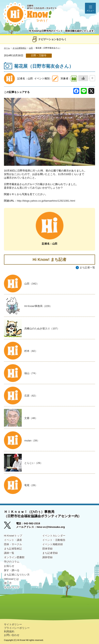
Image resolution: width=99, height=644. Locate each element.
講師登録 (47, 557)
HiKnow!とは (11, 579)
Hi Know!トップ (13, 536)
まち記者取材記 (19, 48)
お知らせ (9, 566)
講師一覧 (9, 553)
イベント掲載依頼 (53, 544)
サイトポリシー (13, 624)
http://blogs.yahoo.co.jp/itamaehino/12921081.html (46, 201)
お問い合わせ (12, 635)
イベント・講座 (13, 540)
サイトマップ (12, 587)
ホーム (7, 48)
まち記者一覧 (87, 267)
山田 (31, 48)
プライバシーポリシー (17, 628)
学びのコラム (12, 562)
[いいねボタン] (83, 78)
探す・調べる (12, 570)
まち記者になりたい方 (17, 575)
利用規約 (9, 631)
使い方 (8, 583)
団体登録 (47, 549)
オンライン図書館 (14, 557)
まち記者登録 (50, 553)
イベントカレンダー (54, 536)
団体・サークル (13, 544)
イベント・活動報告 (54, 540)
